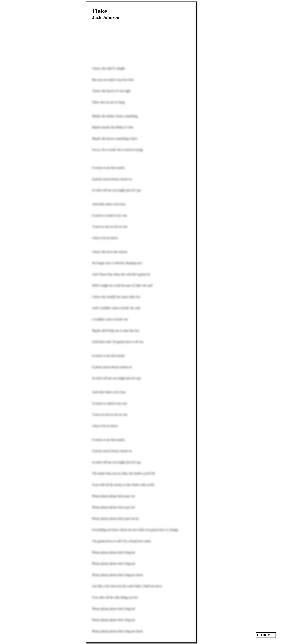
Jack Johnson (106, 17)
